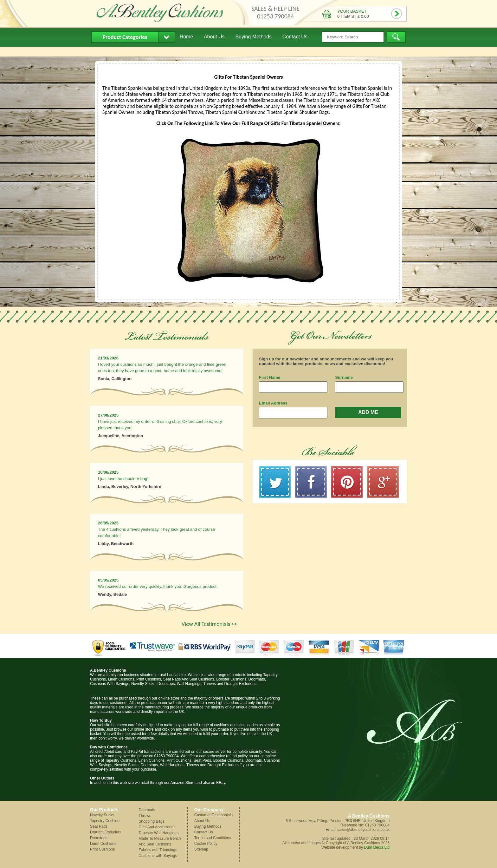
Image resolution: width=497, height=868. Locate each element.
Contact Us (295, 37)
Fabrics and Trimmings (158, 850)
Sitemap (201, 849)
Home (187, 37)
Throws (145, 816)
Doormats (147, 810)
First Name (270, 377)
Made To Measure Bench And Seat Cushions (160, 841)
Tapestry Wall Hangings (158, 833)
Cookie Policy (206, 844)
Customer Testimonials (213, 815)
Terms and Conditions (213, 838)
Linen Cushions (103, 844)
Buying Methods (253, 37)
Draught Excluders (106, 832)
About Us (214, 37)
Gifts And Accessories (157, 827)
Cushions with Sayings (158, 856)
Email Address (273, 403)
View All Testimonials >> (209, 624)
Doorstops (99, 838)
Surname (344, 377)
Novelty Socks (102, 815)
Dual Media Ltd (377, 847)
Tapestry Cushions (106, 821)
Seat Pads (99, 826)
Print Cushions (102, 849)
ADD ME (368, 412)
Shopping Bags (151, 821)
